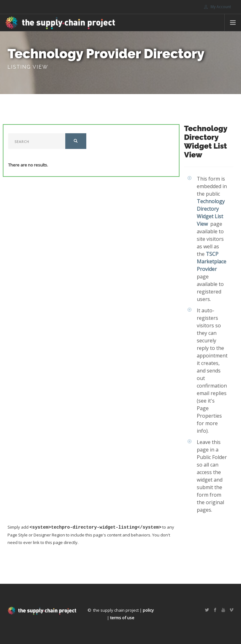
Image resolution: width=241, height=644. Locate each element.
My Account (217, 7)
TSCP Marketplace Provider (212, 261)
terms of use (122, 618)
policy (148, 610)
